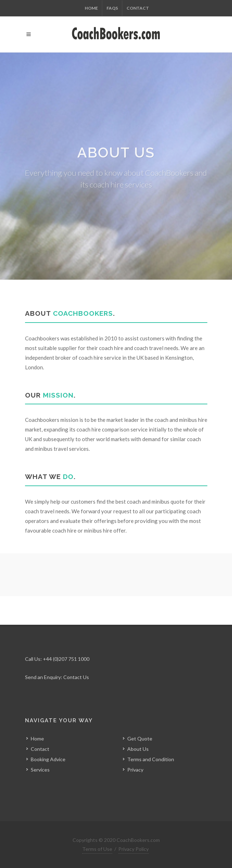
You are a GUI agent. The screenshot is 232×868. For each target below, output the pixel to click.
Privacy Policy (134, 849)
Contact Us (76, 677)
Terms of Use (97, 849)
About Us (138, 749)
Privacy (135, 770)
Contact (138, 8)
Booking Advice (48, 759)
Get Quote (140, 739)
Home (91, 8)
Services (40, 770)
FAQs (112, 8)
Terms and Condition (151, 759)
